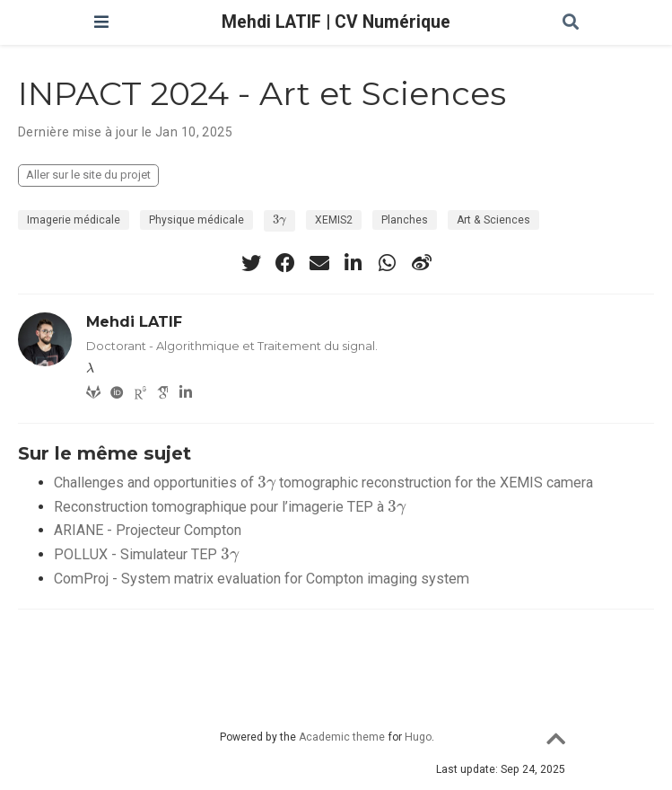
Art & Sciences (493, 220)
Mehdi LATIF (134, 321)
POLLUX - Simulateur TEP (146, 554)
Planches (405, 220)
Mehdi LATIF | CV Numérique (336, 22)
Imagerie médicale (74, 220)
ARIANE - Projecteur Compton (148, 530)
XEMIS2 (334, 220)
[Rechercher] (571, 23)
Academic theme (342, 737)
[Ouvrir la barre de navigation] (101, 22)
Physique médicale (196, 220)
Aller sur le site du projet (88, 175)
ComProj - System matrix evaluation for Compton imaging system (262, 579)
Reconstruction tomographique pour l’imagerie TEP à (230, 507)
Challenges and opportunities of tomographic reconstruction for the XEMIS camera (323, 483)
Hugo (418, 737)
